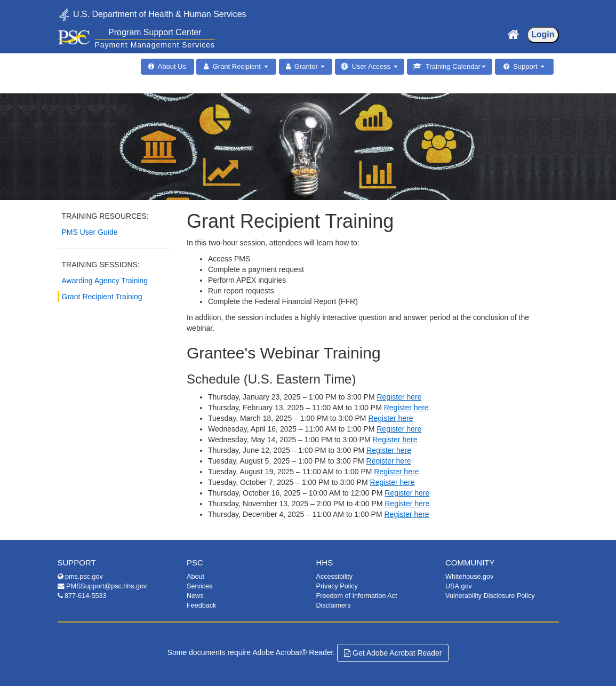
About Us (170, 66)
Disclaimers (334, 605)
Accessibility (335, 577)
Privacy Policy (337, 586)
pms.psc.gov (80, 577)
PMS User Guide (90, 232)
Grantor (308, 66)
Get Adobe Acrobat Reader (393, 653)
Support (527, 66)
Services (199, 586)
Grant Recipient (238, 66)
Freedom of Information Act (357, 596)
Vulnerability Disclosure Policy (490, 596)
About (195, 577)
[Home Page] (514, 32)
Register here (399, 397)
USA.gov (459, 586)
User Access (373, 66)
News (195, 596)
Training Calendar (454, 66)
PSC (195, 563)
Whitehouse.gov (469, 577)
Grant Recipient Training (102, 297)
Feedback (201, 605)
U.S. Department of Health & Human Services (152, 13)
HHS (325, 563)
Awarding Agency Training (105, 281)
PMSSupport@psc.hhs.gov (102, 586)
